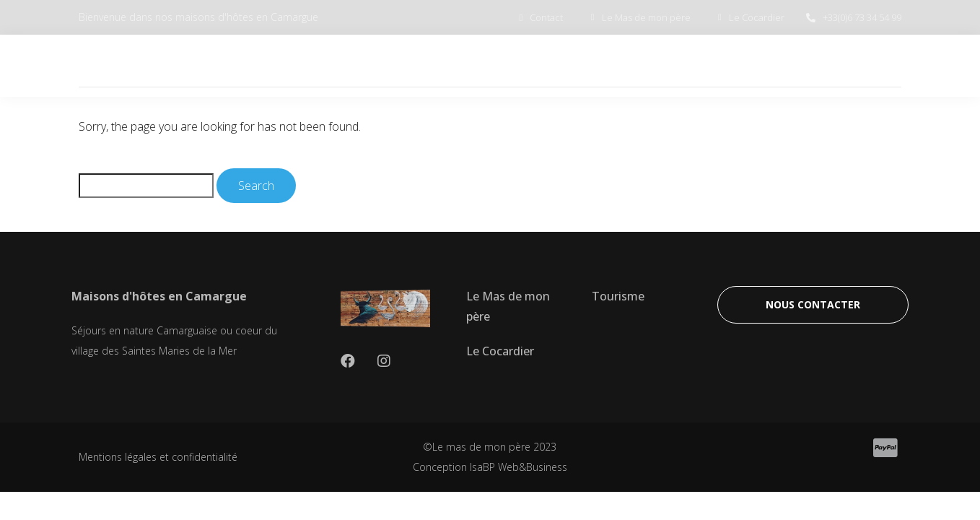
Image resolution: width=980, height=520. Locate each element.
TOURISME (766, 66)
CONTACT (857, 66)
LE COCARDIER (664, 66)
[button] (813, 305)
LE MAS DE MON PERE (530, 66)
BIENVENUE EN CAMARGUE (362, 66)
